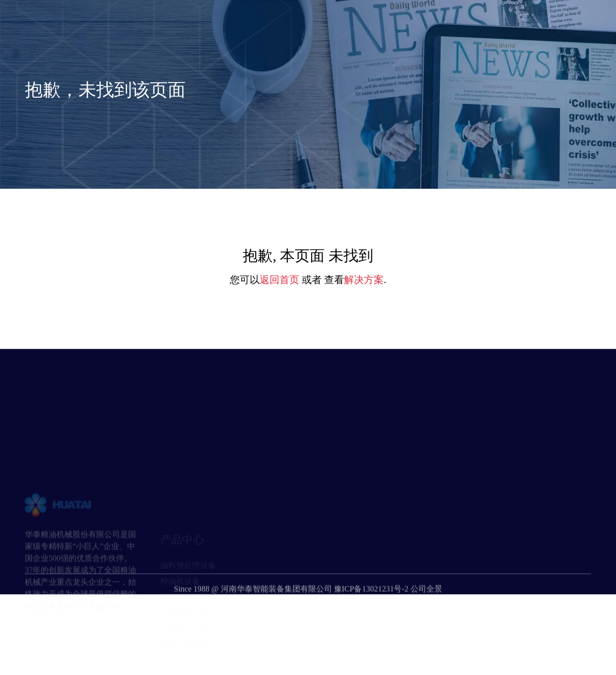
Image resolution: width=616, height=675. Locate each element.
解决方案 (364, 280)
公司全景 (426, 603)
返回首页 (279, 280)
